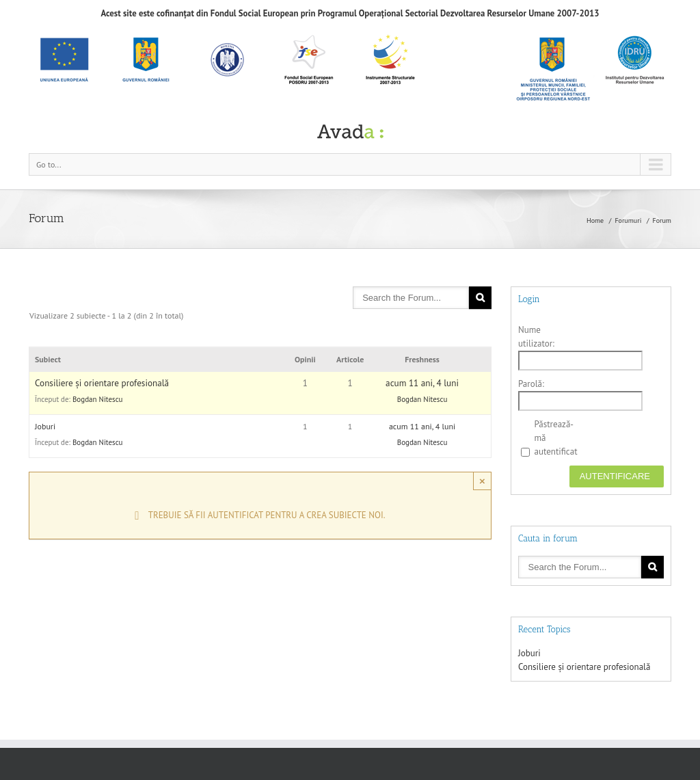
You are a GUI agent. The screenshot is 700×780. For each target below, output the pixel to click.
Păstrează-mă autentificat (555, 438)
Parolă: (531, 384)
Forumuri (628, 220)
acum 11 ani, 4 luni (422, 383)
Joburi (45, 426)
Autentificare (615, 476)
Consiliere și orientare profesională (102, 383)
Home (595, 220)
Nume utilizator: (536, 337)
